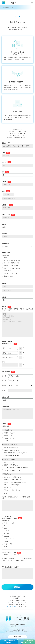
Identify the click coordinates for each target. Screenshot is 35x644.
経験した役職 (5, 397)
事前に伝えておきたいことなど (10, 567)
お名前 (3, 153)
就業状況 (4, 224)
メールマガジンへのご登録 (9, 552)
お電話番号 (5, 205)
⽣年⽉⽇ (4, 182)
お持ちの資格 (5, 407)
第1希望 (4, 376)
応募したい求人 (6, 143)
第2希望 (4, 381)
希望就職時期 (5, 243)
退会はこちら (18, 637)
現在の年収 (5, 234)
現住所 (3, 191)
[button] (32, 3)
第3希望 (4, 386)
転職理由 (4, 424)
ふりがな (4, 162)
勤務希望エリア (6, 253)
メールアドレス (6, 215)
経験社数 (4, 297)
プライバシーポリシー (13, 606)
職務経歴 (4, 307)
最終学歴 (4, 283)
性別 (3, 172)
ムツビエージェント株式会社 (17, 624)
